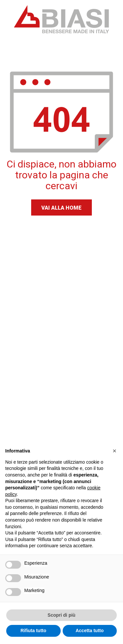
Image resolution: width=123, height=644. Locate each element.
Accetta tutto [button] (90, 631)
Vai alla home (61, 208)
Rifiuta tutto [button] (33, 631)
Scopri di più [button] (61, 615)
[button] (114, 451)
